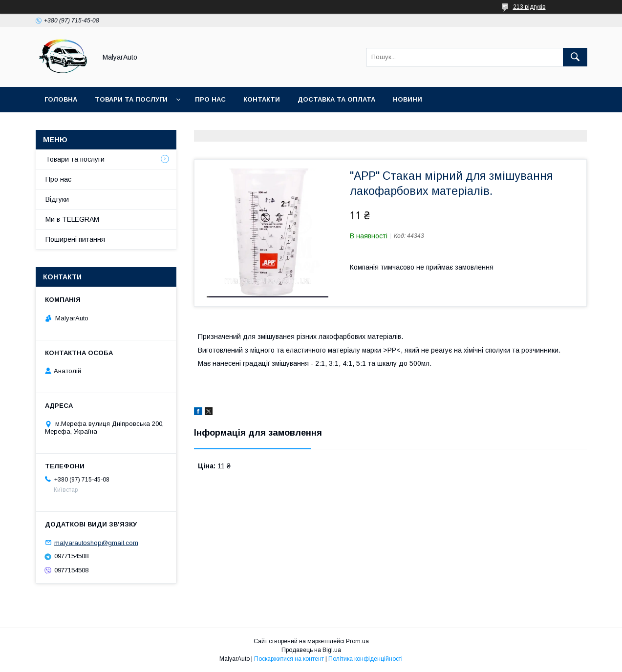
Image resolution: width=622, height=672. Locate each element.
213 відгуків (529, 7)
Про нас (210, 99)
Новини (408, 99)
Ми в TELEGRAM (72, 219)
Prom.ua (357, 641)
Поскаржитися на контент (289, 659)
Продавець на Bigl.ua (311, 650)
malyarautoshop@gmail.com (96, 542)
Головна (61, 99)
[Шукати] (575, 57)
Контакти (262, 99)
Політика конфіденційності (365, 659)
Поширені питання (75, 239)
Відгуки (57, 199)
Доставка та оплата (336, 99)
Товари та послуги (131, 99)
